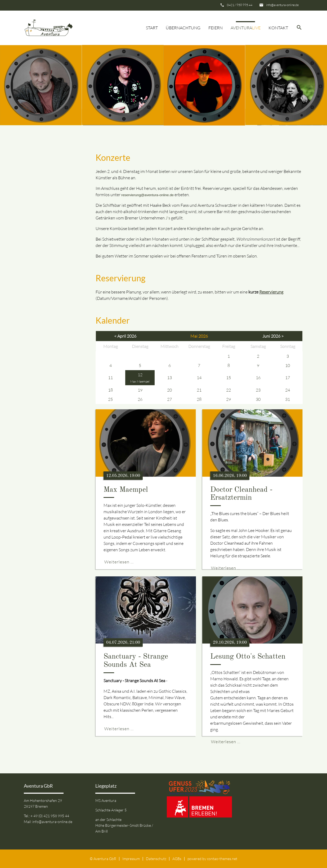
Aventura (246, 28)
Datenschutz (156, 859)
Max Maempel (140, 381)
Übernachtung (183, 28)
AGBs (177, 859)
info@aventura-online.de (282, 5)
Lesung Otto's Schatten (248, 657)
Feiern (216, 28)
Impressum (131, 859)
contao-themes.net (222, 859)
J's (168, 218)
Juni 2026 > (273, 336)
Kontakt (278, 28)
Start (152, 28)
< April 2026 (125, 336)
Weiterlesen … (119, 562)
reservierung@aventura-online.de (147, 195)
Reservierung (271, 292)
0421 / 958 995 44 (240, 5)
